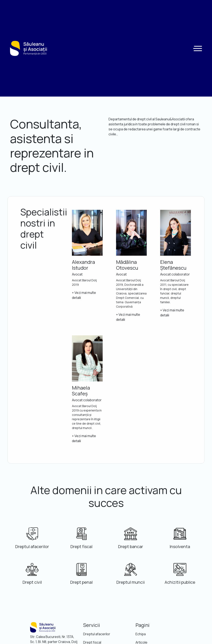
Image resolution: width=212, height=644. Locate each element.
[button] (198, 48)
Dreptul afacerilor (97, 634)
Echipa (141, 634)
